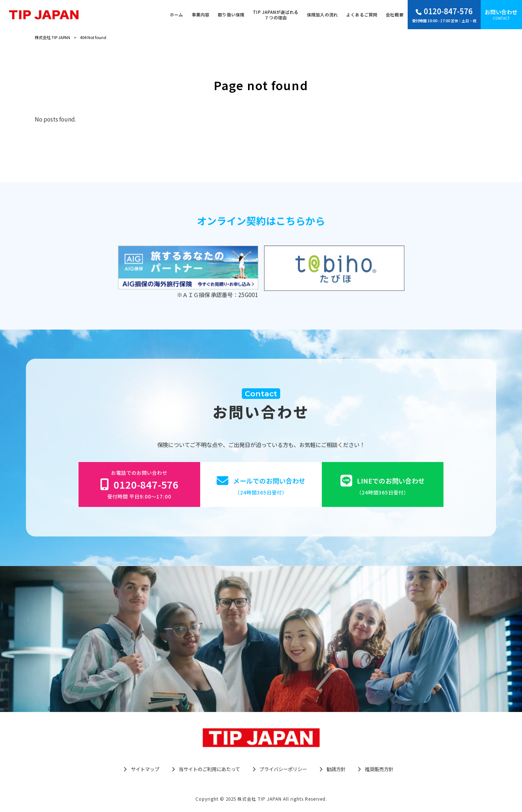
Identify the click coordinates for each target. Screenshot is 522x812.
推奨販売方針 (379, 769)
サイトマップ (145, 769)
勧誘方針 (336, 769)
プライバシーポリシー (283, 769)
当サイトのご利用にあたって (209, 769)
